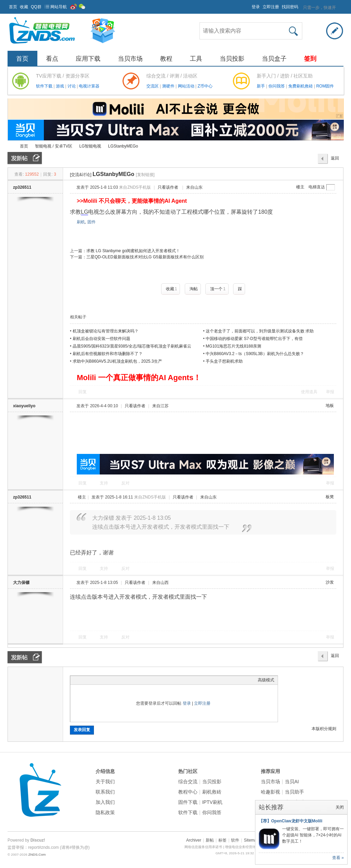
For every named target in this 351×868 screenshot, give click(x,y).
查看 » (338, 858)
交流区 (153, 86)
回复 (83, 392)
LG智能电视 (90, 146)
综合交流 (188, 782)
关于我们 (105, 782)
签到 (310, 59)
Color (82, 680)
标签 (222, 840)
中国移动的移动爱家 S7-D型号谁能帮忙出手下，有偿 (254, 339)
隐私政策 (105, 812)
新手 (261, 86)
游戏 (60, 86)
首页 (13, 7)
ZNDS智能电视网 (10, 146)
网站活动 (187, 86)
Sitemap (251, 840)
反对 (125, 483)
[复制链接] (145, 175)
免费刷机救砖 (301, 86)
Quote (108, 680)
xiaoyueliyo (24, 406)
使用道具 (309, 392)
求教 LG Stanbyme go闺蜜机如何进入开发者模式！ (133, 251)
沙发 (330, 582)
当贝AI (292, 782)
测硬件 (169, 86)
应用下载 (88, 59)
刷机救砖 (212, 792)
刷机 (81, 222)
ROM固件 (325, 86)
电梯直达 (317, 187)
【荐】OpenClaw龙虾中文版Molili (291, 821)
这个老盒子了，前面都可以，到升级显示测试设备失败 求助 (260, 331)
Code (117, 680)
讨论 (72, 86)
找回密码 (290, 7)
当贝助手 (294, 792)
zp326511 (22, 187)
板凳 (330, 497)
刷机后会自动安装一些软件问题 (101, 339)
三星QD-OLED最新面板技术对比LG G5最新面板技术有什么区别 (145, 257)
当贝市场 (130, 59)
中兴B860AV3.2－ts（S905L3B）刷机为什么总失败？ (255, 354)
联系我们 (105, 792)
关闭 (340, 807)
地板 (330, 406)
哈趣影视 (270, 792)
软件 (235, 840)
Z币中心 (205, 86)
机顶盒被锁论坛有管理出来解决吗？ (106, 331)
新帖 (210, 840)
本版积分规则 (324, 729)
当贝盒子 (274, 59)
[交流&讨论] (81, 175)
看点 (52, 59)
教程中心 (188, 792)
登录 (256, 7)
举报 (330, 392)
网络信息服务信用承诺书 (203, 847)
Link (99, 680)
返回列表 (335, 160)
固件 (92, 222)
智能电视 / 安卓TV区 (54, 146)
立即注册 (271, 7)
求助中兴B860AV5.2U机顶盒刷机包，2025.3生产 (117, 361)
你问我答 (277, 86)
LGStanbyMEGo (123, 146)
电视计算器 (89, 86)
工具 (196, 59)
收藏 (24, 7)
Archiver (194, 840)
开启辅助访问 (249, 5)
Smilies (125, 680)
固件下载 (188, 802)
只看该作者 (168, 187)
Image (91, 680)
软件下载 (45, 86)
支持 (104, 483)
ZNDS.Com (37, 854)
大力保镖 (21, 583)
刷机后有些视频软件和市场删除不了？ (108, 354)
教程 (166, 59)
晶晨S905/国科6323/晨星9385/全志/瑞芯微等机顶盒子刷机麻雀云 (132, 346)
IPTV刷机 (212, 802)
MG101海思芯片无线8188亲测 (233, 346)
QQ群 (36, 7)
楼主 (300, 187)
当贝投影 (232, 59)
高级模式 (266, 680)
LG (84, 212)
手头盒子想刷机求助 (224, 361)
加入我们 (105, 802)
